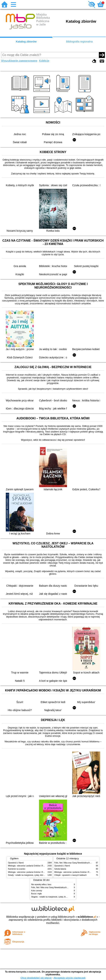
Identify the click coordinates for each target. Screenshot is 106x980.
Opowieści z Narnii (16, 863)
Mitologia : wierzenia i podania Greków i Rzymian (29, 866)
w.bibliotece (87, 917)
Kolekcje (44, 61)
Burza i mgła (36, 894)
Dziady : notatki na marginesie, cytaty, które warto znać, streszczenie (37, 875)
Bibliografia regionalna (79, 42)
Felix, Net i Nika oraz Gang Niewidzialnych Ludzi (75, 863)
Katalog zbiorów (26, 42)
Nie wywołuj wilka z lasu (41, 884)
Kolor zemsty (37, 891)
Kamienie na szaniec (17, 869)
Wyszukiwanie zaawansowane (19, 61)
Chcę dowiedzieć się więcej (36, 978)
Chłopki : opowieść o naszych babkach (70, 875)
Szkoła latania (60, 869)
